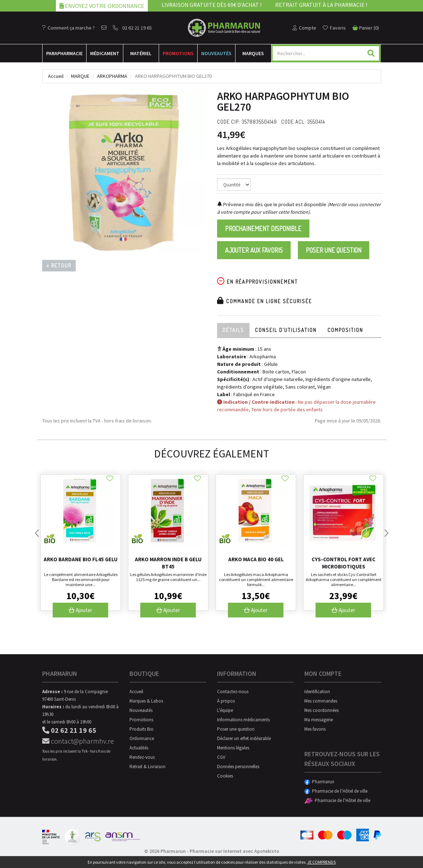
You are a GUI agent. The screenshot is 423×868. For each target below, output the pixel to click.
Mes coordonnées (321, 710)
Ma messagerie (319, 720)
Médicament (105, 53)
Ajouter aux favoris (254, 250)
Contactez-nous (233, 692)
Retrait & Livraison (147, 767)
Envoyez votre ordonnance (102, 6)
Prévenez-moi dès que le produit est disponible (272, 204)
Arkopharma (112, 76)
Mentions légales (233, 748)
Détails (233, 330)
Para (64, 53)
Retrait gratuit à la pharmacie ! (321, 5)
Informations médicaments (243, 720)
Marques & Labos (146, 701)
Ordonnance (142, 738)
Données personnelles (238, 767)
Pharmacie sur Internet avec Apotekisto (234, 851)
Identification (317, 692)
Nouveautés (216, 53)
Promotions (178, 53)
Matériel (141, 53)
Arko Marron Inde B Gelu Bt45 (168, 563)
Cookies (225, 776)
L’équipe (225, 710)
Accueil (56, 76)
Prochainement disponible (263, 229)
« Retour (59, 265)
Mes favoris (315, 729)
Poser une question (334, 250)
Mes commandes (321, 701)
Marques (253, 53)
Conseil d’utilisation (286, 330)
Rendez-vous (142, 757)
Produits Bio (142, 729)
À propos (226, 701)
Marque (80, 76)
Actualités (139, 748)
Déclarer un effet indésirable (244, 738)
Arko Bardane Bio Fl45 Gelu (81, 559)
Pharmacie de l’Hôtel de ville (336, 791)
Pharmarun (319, 782)
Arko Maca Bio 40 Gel (256, 559)
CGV (221, 757)
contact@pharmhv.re (78, 741)
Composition (345, 330)
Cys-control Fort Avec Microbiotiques (343, 563)
